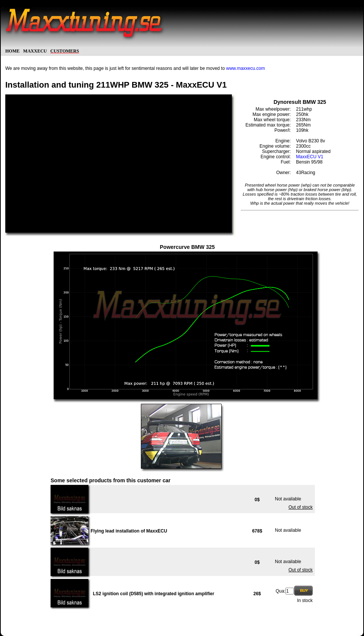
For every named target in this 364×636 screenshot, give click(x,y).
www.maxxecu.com (246, 68)
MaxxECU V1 (310, 157)
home (12, 50)
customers (65, 50)
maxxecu (35, 50)
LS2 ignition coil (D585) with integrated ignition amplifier (153, 594)
